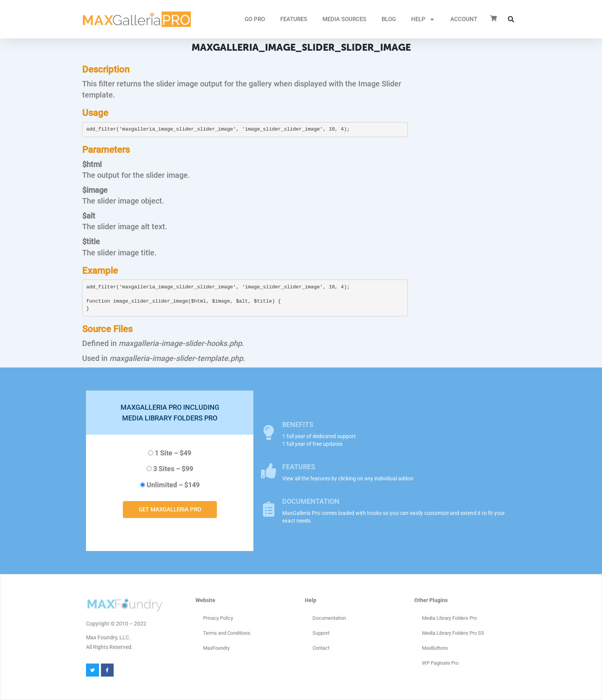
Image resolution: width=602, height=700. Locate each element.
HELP (423, 19)
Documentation (329, 618)
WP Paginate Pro (440, 663)
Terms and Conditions (227, 633)
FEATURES (294, 19)
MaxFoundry (216, 648)
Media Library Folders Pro (449, 618)
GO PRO (255, 19)
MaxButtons (435, 648)
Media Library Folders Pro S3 (453, 633)
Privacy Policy (218, 618)
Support (321, 633)
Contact (321, 648)
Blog (389, 19)
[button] (511, 19)
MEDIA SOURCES (344, 19)
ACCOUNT (464, 19)
